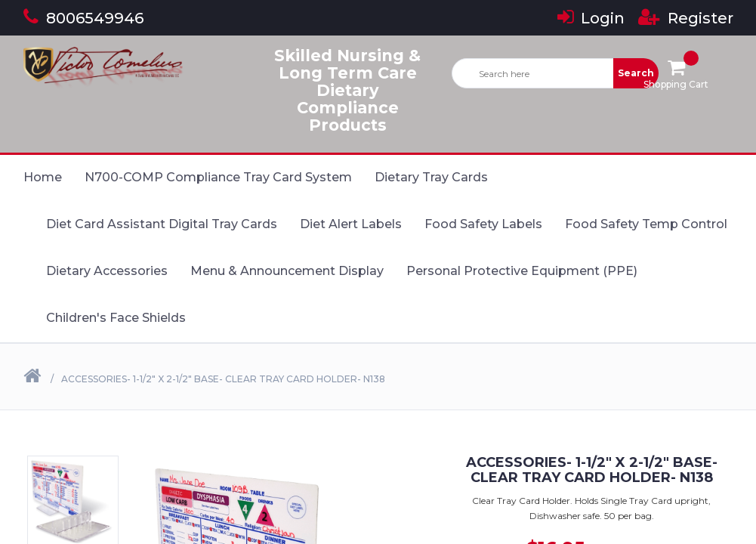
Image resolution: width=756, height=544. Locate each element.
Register (686, 18)
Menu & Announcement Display (287, 271)
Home (43, 177)
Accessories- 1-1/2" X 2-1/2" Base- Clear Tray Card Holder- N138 (223, 379)
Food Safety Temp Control (646, 224)
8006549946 (83, 18)
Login (591, 18)
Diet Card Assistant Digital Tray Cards (162, 224)
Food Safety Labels (483, 224)
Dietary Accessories (107, 271)
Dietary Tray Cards (431, 177)
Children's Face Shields (116, 318)
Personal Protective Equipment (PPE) (522, 271)
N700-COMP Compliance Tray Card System (218, 177)
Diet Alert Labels (351, 224)
